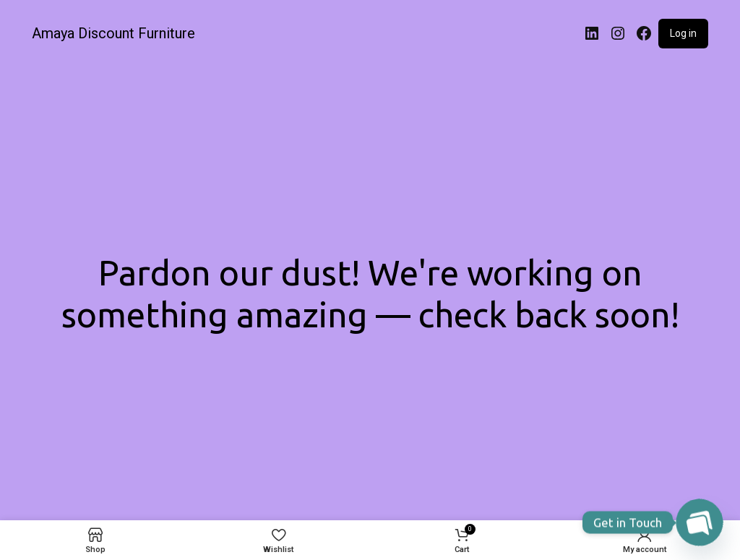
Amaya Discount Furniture (113, 33)
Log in (683, 33)
